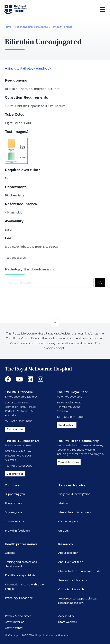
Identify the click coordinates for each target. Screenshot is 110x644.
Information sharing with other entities (25, 587)
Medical (63, 503)
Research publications (73, 580)
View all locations (69, 462)
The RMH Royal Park (72, 392)
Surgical (63, 531)
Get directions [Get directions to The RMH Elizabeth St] (15, 474)
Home (8, 27)
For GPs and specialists (20, 575)
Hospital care (14, 503)
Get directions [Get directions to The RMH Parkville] (15, 429)
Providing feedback (17, 531)
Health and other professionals (31, 27)
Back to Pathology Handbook (30, 68)
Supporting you (15, 494)
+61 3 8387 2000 (73, 417)
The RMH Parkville (19, 392)
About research (68, 553)
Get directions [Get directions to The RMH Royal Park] (67, 425)
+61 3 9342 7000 (21, 421)
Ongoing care (13, 512)
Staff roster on (15, 622)
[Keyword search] (49, 282)
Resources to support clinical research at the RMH (77, 601)
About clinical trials (71, 562)
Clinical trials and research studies (80, 571)
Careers (10, 553)
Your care (12, 485)
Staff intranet (14, 628)
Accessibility (66, 616)
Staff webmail (68, 622)
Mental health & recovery (75, 512)
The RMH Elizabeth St (22, 441)
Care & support (68, 521)
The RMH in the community (78, 441)
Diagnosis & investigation (74, 494)
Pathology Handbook (63, 27)
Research (66, 544)
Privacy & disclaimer (18, 616)
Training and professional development (21, 564)
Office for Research (71, 589)
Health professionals (21, 544)
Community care (16, 521)
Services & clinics (72, 485)
